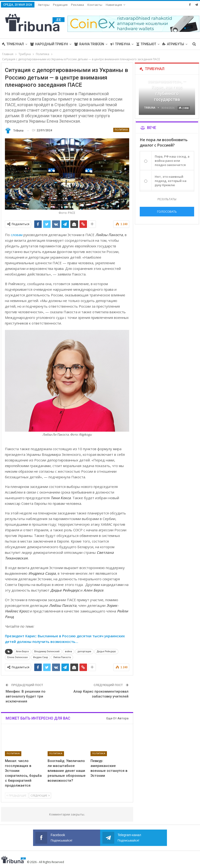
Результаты (167, 199)
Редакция (60, 5)
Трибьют (146, 44)
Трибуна (120, 44)
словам (17, 235)
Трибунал (13, 44)
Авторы (44, 5)
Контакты (95, 5)
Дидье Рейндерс (106, 651)
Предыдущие (17, 795)
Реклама (77, 5)
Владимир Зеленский (47, 651)
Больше (170, 44)
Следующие (40, 795)
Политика (121, 130)
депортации (84, 651)
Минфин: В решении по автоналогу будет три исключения (26, 696)
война (68, 651)
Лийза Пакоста (62, 657)
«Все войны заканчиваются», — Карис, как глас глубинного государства (167, 87)
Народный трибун (49, 44)
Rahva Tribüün (89, 44)
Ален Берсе (22, 651)
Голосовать (167, 211)
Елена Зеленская (17, 657)
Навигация (114, 5)
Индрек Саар (40, 657)
